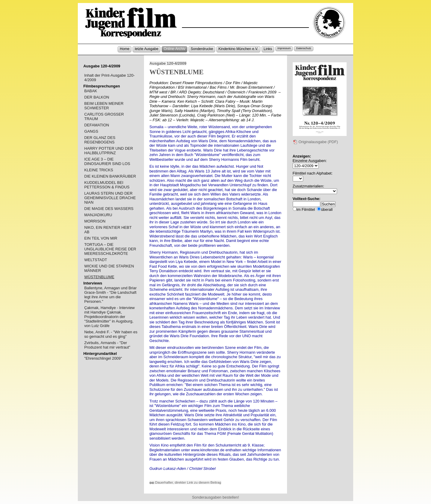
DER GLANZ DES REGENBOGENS (100, 140)
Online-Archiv (174, 49)
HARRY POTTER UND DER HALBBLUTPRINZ (108, 151)
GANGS (91, 131)
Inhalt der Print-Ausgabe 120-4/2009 (109, 78)
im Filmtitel (306, 209)
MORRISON (95, 221)
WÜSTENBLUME (99, 277)
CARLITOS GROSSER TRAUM (104, 116)
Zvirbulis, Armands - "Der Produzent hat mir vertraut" (107, 345)
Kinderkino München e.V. (238, 49)
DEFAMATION (97, 125)
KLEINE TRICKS (99, 170)
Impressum (284, 48)
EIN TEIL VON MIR (101, 238)
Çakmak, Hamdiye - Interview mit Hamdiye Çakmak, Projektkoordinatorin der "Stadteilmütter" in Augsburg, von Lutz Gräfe (109, 317)
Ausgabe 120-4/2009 (168, 63)
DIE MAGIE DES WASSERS (109, 209)
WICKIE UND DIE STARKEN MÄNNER (109, 268)
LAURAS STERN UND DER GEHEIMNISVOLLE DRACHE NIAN (110, 198)
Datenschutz (303, 48)
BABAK (91, 91)
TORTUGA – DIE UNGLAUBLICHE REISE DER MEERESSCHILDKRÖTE (110, 249)
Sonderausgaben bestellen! (215, 497)
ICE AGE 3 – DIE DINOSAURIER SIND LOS (107, 161)
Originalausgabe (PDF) (315, 142)
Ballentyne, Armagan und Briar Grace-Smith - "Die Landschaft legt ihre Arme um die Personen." (110, 295)
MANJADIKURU (98, 215)
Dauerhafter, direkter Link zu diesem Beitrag (185, 482)
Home (125, 49)
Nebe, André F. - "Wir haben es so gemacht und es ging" (111, 334)
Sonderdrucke (202, 49)
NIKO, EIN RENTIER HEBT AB (108, 230)
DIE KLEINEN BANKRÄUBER (110, 176)
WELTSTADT (95, 260)
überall (327, 209)
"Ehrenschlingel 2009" (103, 358)
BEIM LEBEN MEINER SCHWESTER (104, 106)
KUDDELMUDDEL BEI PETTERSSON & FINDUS (107, 185)
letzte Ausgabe (147, 49)
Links (268, 49)
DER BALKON (97, 97)
